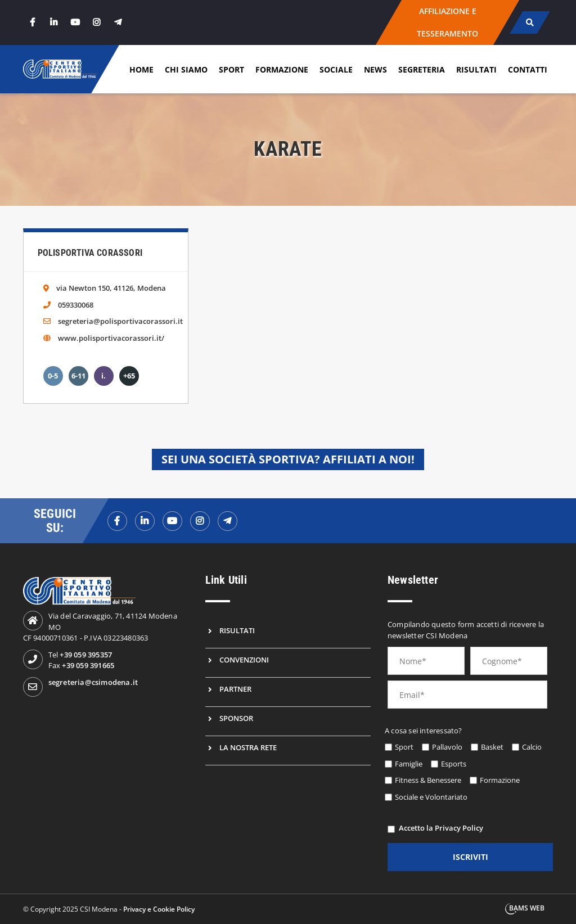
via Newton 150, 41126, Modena (111, 288)
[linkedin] (54, 22)
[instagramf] (200, 521)
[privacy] (391, 829)
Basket (492, 747)
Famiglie (409, 764)
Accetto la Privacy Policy (441, 828)
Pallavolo (447, 747)
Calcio (532, 747)
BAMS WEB (527, 908)
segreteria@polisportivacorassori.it (120, 321)
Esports (454, 764)
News (375, 69)
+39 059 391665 (88, 665)
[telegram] (118, 22)
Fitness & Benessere (428, 780)
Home (141, 69)
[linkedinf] (145, 521)
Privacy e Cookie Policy (159, 909)
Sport (231, 69)
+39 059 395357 (86, 655)
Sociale (336, 69)
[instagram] (97, 22)
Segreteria (422, 69)
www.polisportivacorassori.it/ (111, 338)
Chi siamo (186, 69)
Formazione (282, 69)
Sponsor (236, 718)
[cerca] (530, 22)
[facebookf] (117, 521)
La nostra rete (248, 747)
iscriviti (471, 857)
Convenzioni (244, 660)
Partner (235, 689)
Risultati (476, 69)
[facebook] (33, 22)
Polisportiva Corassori (90, 253)
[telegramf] (228, 521)
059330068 (76, 305)
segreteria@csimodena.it (93, 682)
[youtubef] (172, 521)
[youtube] (75, 22)
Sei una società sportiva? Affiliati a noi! (288, 459)
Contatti (528, 69)
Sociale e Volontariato (431, 797)
